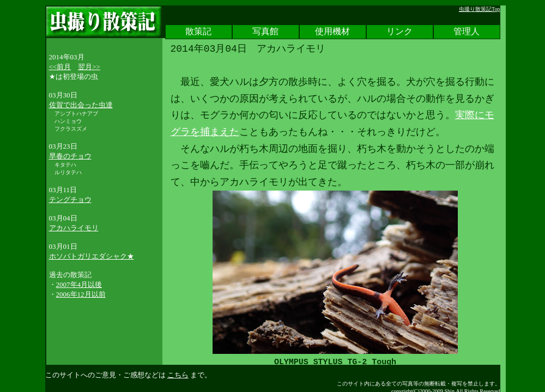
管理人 (467, 32)
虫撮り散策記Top (479, 9)
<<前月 (60, 67)
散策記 (198, 32)
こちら (178, 375)
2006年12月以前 (81, 294)
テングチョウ (70, 200)
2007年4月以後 (79, 284)
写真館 (265, 32)
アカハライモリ (74, 228)
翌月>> (89, 67)
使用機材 (332, 32)
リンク (399, 32)
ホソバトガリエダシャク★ (92, 256)
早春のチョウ (70, 156)
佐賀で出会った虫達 (81, 105)
